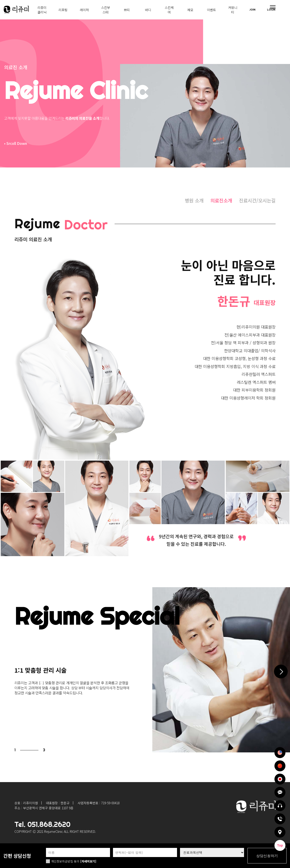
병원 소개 (194, 200)
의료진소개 (221, 200)
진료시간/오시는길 (257, 200)
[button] (281, 672)
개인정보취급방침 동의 (65, 861)
